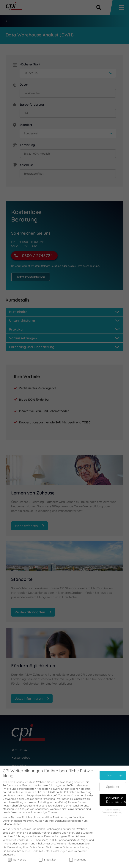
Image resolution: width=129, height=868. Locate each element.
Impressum (113, 812)
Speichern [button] (114, 783)
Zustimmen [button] (115, 772)
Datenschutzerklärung (76, 844)
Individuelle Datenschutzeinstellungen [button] (116, 796)
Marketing (78, 856)
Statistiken (48, 856)
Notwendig (17, 856)
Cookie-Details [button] (112, 806)
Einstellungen (59, 847)
